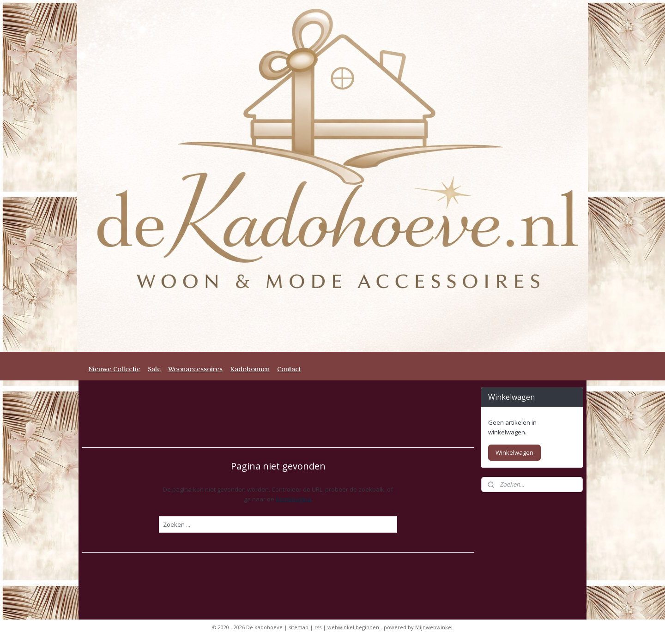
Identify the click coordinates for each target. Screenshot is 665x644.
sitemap (299, 627)
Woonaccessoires (195, 369)
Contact (289, 369)
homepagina (293, 499)
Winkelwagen (514, 452)
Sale (154, 369)
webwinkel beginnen (353, 627)
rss (318, 627)
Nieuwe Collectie (114, 369)
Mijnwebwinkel (434, 627)
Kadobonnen (250, 369)
